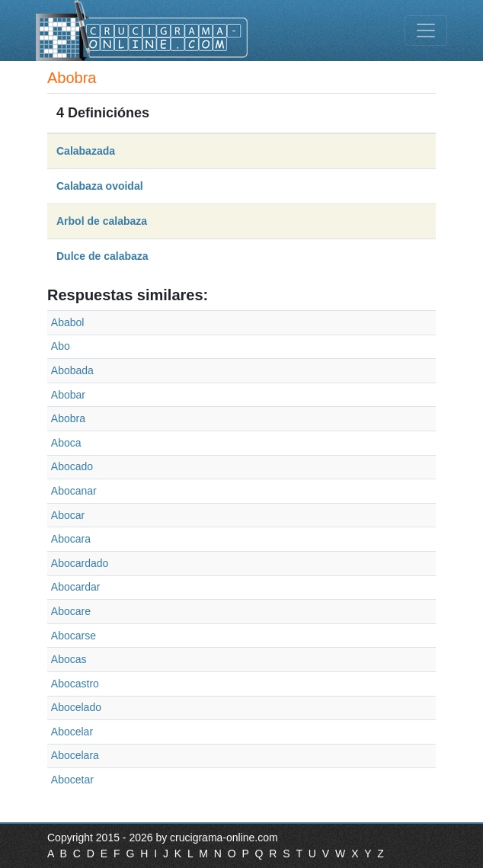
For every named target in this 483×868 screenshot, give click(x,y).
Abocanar (74, 491)
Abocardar (76, 587)
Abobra (68, 418)
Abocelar (72, 732)
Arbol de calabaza (102, 221)
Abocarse (74, 636)
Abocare (71, 611)
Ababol (68, 322)
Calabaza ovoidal (100, 186)
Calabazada (86, 151)
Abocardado (80, 563)
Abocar (68, 515)
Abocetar (72, 780)
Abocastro (75, 684)
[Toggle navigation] (426, 30)
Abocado (72, 466)
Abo (61, 346)
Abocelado (76, 707)
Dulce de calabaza (102, 256)
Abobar (68, 395)
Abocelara (75, 755)
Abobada (72, 370)
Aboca (66, 443)
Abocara (71, 539)
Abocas (69, 659)
